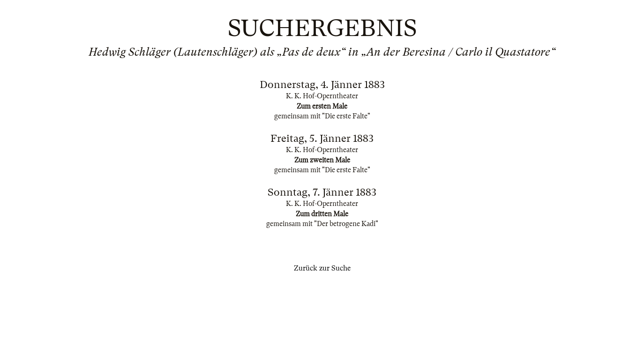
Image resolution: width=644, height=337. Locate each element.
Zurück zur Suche (322, 268)
